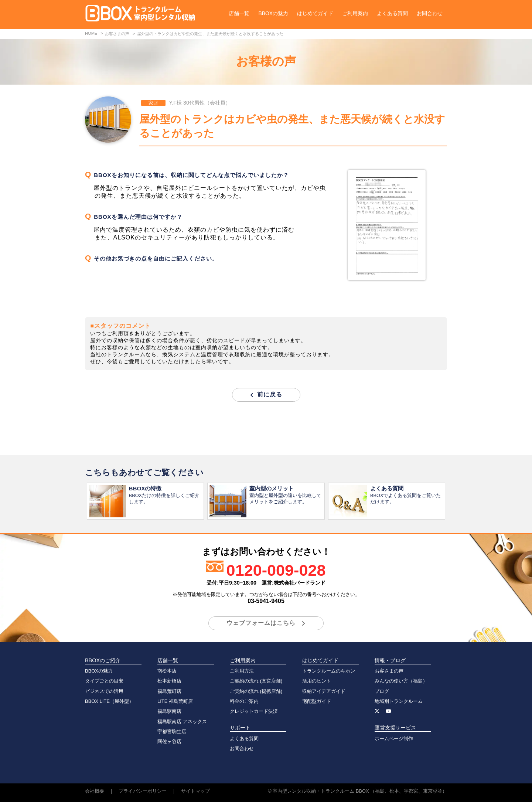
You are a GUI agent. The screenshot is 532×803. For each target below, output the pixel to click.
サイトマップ (195, 792)
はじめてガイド (315, 13)
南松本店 (167, 672)
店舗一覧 (239, 13)
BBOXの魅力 (273, 13)
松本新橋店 (169, 682)
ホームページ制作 (394, 739)
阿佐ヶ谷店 (169, 742)
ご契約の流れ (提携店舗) (256, 692)
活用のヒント (317, 682)
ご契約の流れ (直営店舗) (256, 682)
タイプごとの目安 (104, 682)
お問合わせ (430, 13)
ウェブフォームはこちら (261, 624)
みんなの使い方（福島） (401, 682)
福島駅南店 (169, 712)
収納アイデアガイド (324, 692)
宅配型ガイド (317, 702)
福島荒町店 (169, 692)
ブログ (382, 692)
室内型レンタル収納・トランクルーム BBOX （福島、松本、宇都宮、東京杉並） (360, 792)
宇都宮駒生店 (172, 732)
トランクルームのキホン (329, 672)
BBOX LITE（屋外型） (109, 702)
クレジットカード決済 (254, 712)
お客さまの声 (389, 672)
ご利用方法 (242, 672)
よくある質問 (392, 13)
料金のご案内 (244, 702)
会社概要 (95, 792)
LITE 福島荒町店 (175, 702)
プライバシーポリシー (143, 792)
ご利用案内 (355, 13)
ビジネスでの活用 (104, 692)
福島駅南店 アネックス (182, 722)
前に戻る (270, 394)
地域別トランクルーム (399, 702)
